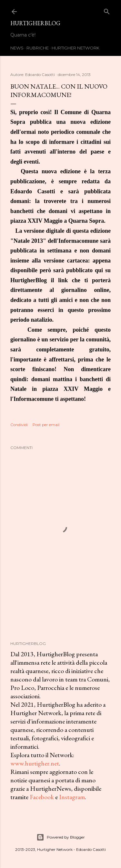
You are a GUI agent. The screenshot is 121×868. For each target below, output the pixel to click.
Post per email (46, 425)
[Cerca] (107, 10)
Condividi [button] (19, 425)
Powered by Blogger (61, 837)
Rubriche (38, 48)
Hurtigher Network (76, 48)
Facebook (42, 797)
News (17, 48)
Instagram (72, 797)
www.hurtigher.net (35, 763)
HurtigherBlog (35, 23)
